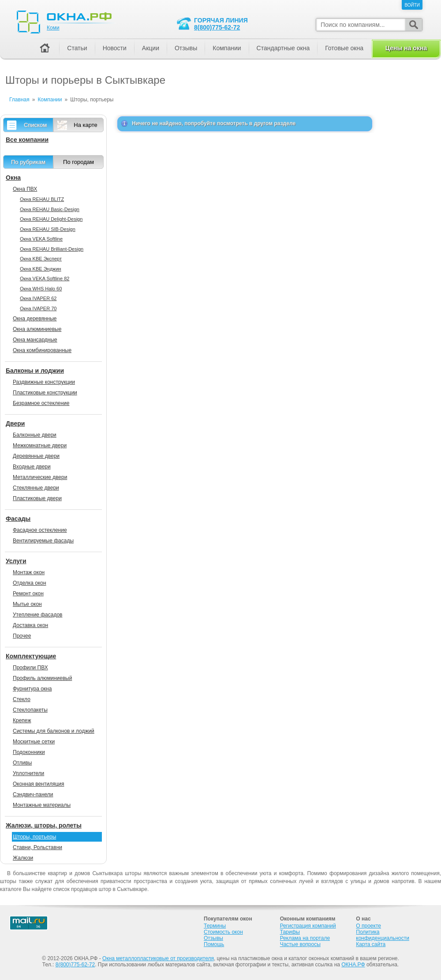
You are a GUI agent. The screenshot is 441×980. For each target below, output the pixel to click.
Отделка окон (30, 583)
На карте (85, 125)
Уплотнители (28, 773)
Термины (215, 926)
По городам (78, 162)
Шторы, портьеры (34, 837)
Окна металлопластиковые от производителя (158, 958)
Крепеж (22, 720)
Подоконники (29, 752)
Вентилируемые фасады (43, 541)
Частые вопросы (300, 944)
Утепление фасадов (37, 615)
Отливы (22, 763)
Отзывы (186, 48)
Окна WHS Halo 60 (41, 289)
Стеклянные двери (36, 488)
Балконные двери (35, 435)
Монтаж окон (29, 572)
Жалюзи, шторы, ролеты (44, 825)
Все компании (27, 140)
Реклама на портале (305, 938)
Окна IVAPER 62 (38, 298)
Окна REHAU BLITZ (42, 199)
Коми (53, 28)
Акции (151, 48)
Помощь (214, 944)
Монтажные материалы (42, 805)
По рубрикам (28, 162)
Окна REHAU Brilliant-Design (52, 249)
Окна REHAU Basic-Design (50, 209)
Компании (227, 48)
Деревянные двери (36, 456)
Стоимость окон (223, 932)
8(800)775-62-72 (217, 27)
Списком (35, 125)
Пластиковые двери (37, 498)
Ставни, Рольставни (37, 847)
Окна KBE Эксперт (41, 259)
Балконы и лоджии (35, 371)
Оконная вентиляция (38, 784)
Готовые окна (344, 48)
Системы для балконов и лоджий (54, 731)
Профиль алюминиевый (42, 678)
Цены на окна (406, 48)
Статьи (77, 48)
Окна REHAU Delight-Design (51, 219)
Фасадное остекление (40, 530)
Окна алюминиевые (37, 329)
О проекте (368, 926)
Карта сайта (371, 944)
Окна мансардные (35, 340)
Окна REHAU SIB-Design (48, 229)
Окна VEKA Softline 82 (45, 278)
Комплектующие (31, 656)
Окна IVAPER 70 (38, 308)
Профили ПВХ (30, 668)
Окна (13, 178)
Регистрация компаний (308, 926)
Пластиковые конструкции (45, 393)
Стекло (22, 699)
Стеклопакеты (30, 710)
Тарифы (290, 932)
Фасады (18, 519)
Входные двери (32, 467)
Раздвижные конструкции (44, 382)
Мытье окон (27, 604)
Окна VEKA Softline (41, 239)
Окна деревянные (35, 319)
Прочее (22, 636)
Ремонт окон (28, 594)
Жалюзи (23, 858)
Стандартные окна (283, 48)
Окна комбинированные (42, 350)
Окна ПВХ (25, 189)
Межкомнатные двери (40, 445)
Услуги (16, 561)
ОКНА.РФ (353, 965)
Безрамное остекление (41, 403)
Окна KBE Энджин (41, 269)
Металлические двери (40, 477)
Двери (15, 423)
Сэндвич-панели (33, 794)
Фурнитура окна (32, 689)
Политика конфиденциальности (383, 935)
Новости (115, 48)
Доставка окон (30, 625)
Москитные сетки (34, 742)
